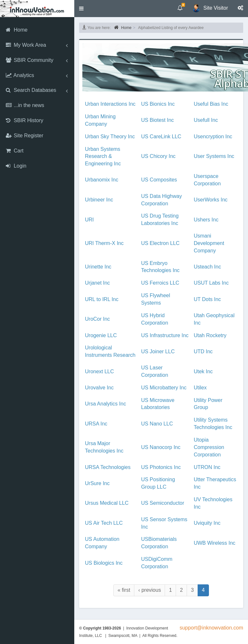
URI (89, 220)
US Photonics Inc (161, 467)
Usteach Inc (207, 267)
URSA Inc (96, 424)
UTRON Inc (207, 467)
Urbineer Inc (99, 200)
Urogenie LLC (101, 335)
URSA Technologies (108, 467)
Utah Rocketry (210, 335)
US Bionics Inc (158, 104)
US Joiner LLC (158, 351)
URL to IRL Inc (102, 299)
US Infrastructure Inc (165, 335)
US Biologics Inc (104, 563)
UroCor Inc (97, 319)
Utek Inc (203, 371)
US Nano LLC (157, 424)
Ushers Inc (206, 220)
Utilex (200, 388)
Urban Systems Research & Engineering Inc (103, 156)
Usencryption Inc (213, 137)
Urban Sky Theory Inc (110, 137)
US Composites (159, 180)
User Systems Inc (214, 156)
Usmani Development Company (209, 243)
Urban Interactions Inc (110, 104)
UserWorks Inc (211, 200)
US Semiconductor (163, 503)
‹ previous (150, 590)
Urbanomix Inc (102, 180)
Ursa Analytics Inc (105, 404)
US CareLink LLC (161, 137)
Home (123, 27)
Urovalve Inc (99, 388)
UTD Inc (203, 351)
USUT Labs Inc (211, 283)
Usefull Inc (206, 120)
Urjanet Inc (97, 283)
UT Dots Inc (207, 299)
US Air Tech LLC (104, 523)
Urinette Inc (98, 267)
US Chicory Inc (158, 156)
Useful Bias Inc (211, 104)
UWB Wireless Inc (215, 543)
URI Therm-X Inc (104, 243)
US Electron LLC (160, 243)
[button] (81, 9)
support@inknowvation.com (211, 628)
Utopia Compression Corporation (209, 447)
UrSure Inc (97, 483)
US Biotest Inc (157, 120)
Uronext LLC (99, 371)
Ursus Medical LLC (107, 503)
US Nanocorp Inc (161, 447)
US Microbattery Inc (164, 388)
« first (124, 590)
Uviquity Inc (207, 523)
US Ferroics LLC (160, 283)
